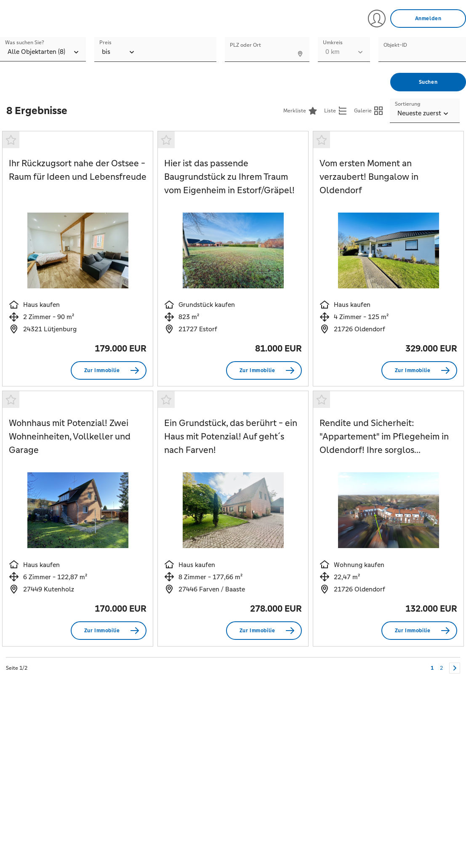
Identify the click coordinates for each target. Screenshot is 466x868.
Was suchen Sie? (25, 43)
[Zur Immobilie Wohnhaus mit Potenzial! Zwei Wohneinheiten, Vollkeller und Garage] (109, 631)
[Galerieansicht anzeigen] (369, 111)
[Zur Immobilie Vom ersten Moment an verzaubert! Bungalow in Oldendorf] (419, 370)
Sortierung (408, 104)
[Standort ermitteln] (300, 53)
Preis (105, 43)
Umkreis (333, 43)
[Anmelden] (428, 19)
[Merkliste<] (301, 111)
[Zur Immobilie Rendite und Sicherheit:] (419, 631)
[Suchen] (428, 82)
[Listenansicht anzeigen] (336, 111)
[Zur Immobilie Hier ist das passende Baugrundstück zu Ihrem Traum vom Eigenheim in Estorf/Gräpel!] (264, 370)
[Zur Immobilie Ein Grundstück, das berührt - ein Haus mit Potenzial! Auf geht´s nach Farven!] (264, 631)
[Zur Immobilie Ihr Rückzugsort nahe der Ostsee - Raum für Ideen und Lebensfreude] (109, 370)
